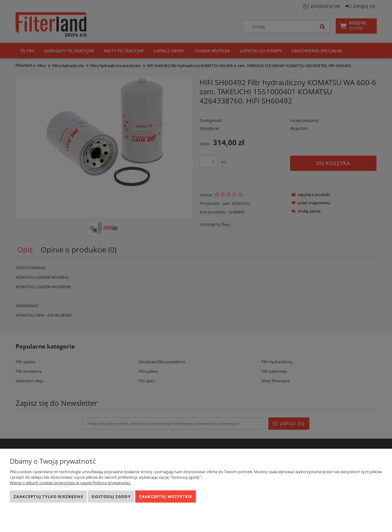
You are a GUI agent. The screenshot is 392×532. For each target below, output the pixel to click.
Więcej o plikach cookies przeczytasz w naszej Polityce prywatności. (70, 483)
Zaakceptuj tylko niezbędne (48, 496)
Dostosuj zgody (111, 496)
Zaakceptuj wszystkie (166, 496)
